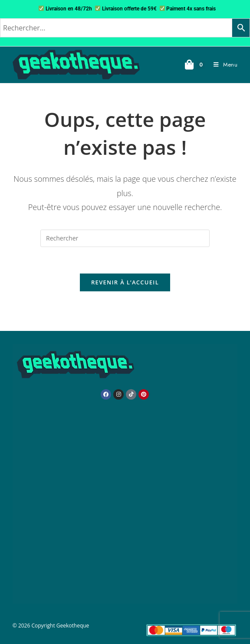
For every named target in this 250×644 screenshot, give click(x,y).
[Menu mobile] (222, 65)
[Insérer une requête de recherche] (125, 238)
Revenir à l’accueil (125, 282)
